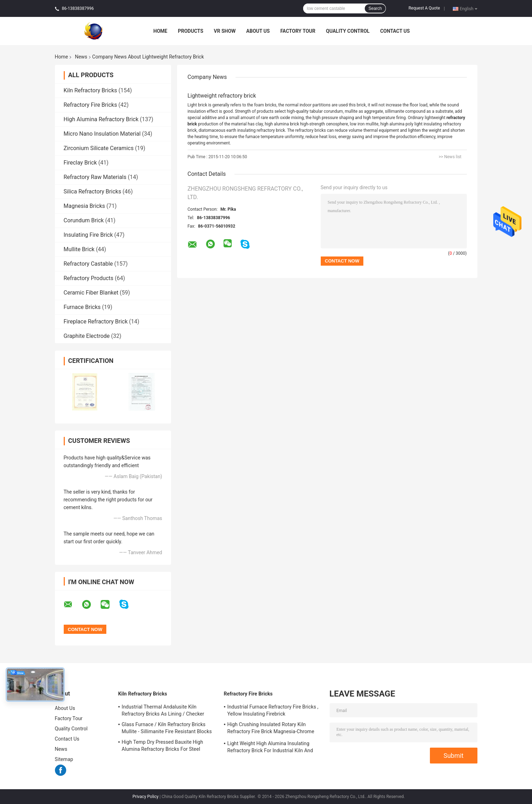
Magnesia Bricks (85, 206)
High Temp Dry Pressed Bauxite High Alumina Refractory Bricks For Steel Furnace (162, 747)
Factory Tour (298, 31)
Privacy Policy (145, 797)
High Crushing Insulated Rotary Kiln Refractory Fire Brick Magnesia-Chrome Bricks (271, 729)
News (81, 57)
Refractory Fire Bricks (90, 105)
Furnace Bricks (82, 307)
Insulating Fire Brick (88, 235)
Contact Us (395, 31)
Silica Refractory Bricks (93, 191)
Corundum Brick (84, 220)
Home (161, 31)
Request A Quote (424, 8)
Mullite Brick (79, 249)
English (469, 8)
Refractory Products (89, 278)
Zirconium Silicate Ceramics (99, 148)
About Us (258, 31)
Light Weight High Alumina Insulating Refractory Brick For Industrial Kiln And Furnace (270, 748)
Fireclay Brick (80, 163)
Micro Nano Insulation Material (102, 134)
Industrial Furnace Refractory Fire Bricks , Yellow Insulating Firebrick (273, 710)
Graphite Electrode (87, 336)
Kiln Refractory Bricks (90, 90)
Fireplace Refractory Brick (96, 321)
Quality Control (348, 31)
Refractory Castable (88, 264)
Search (375, 8)
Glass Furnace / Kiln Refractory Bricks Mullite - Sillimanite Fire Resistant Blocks (167, 728)
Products (190, 31)
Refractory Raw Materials (95, 177)
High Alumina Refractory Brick (101, 119)
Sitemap (64, 759)
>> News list (450, 157)
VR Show (225, 31)
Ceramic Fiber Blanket (91, 293)
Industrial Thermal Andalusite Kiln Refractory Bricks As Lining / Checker (163, 710)
